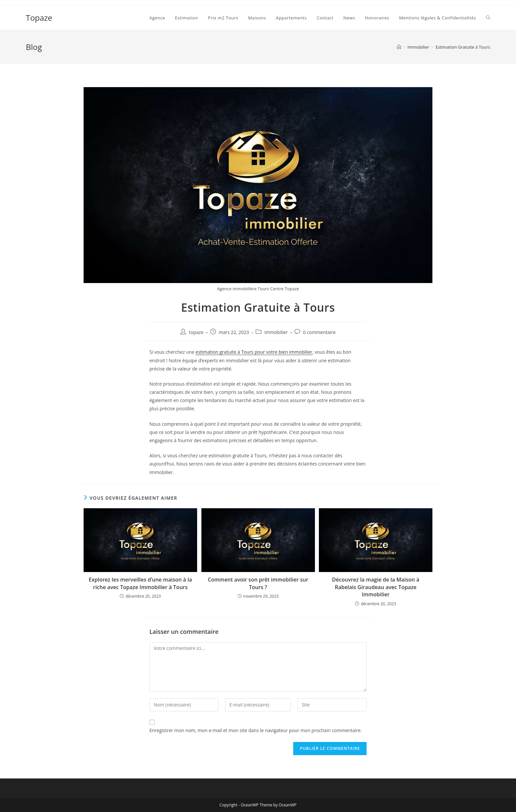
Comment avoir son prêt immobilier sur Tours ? (258, 583)
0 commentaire (319, 332)
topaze (196, 332)
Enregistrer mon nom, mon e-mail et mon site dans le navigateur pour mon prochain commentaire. (256, 730)
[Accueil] (399, 47)
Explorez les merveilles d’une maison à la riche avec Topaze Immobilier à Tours (140, 583)
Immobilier (276, 332)
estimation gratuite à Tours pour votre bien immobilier (254, 352)
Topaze (39, 18)
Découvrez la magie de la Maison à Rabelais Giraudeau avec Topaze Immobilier (376, 587)
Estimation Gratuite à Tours (463, 47)
